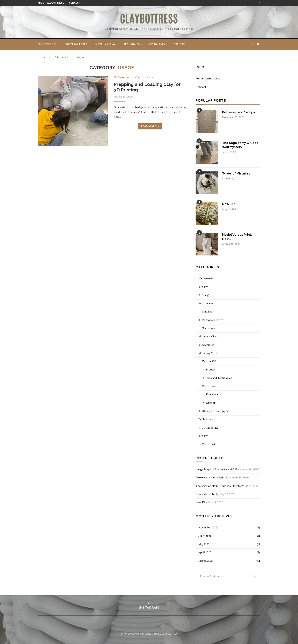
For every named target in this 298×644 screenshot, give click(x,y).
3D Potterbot (47, 44)
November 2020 (208, 527)
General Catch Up (207, 494)
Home (42, 57)
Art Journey (157, 44)
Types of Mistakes (236, 173)
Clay (138, 78)
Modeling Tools (76, 44)
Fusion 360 (209, 361)
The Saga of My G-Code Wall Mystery (240, 145)
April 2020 (205, 552)
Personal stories (213, 320)
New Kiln (229, 204)
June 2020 (205, 536)
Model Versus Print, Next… (237, 237)
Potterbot (209, 444)
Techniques (132, 44)
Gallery (179, 44)
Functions (212, 394)
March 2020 (206, 561)
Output (211, 403)
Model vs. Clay (105, 44)
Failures (207, 312)
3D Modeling (210, 428)
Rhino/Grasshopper (215, 411)
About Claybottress (51, 3)
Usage (149, 78)
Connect (75, 3)
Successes (209, 328)
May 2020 (204, 544)
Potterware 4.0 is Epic (239, 112)
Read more (150, 126)
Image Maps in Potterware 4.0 (215, 469)
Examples (208, 345)
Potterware (210, 386)
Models (211, 370)
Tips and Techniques (219, 378)
